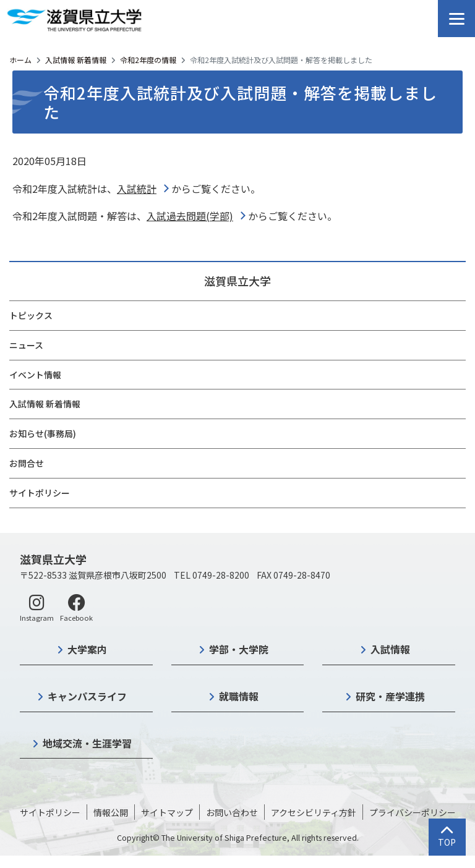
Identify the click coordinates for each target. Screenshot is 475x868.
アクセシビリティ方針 (314, 812)
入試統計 (137, 189)
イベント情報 (35, 375)
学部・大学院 (239, 649)
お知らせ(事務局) (43, 433)
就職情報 (239, 696)
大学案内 (87, 649)
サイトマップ (167, 812)
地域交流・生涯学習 (87, 743)
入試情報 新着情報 (76, 60)
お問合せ (27, 463)
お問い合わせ (232, 812)
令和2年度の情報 (148, 60)
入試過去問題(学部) (190, 216)
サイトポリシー (40, 493)
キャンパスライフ (87, 696)
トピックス (31, 315)
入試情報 (390, 649)
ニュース (26, 345)
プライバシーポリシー (413, 812)
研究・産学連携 (390, 696)
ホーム (20, 60)
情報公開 (111, 812)
